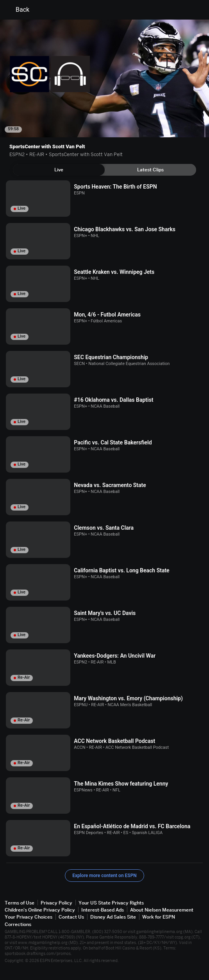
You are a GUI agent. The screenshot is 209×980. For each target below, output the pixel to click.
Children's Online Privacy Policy (40, 910)
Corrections (18, 924)
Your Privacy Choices (29, 917)
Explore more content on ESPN (104, 876)
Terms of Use (20, 903)
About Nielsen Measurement (162, 910)
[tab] (59, 170)
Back (18, 10)
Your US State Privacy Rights (111, 903)
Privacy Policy (56, 903)
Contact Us (71, 917)
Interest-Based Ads (103, 910)
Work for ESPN (159, 917)
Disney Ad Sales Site (113, 917)
